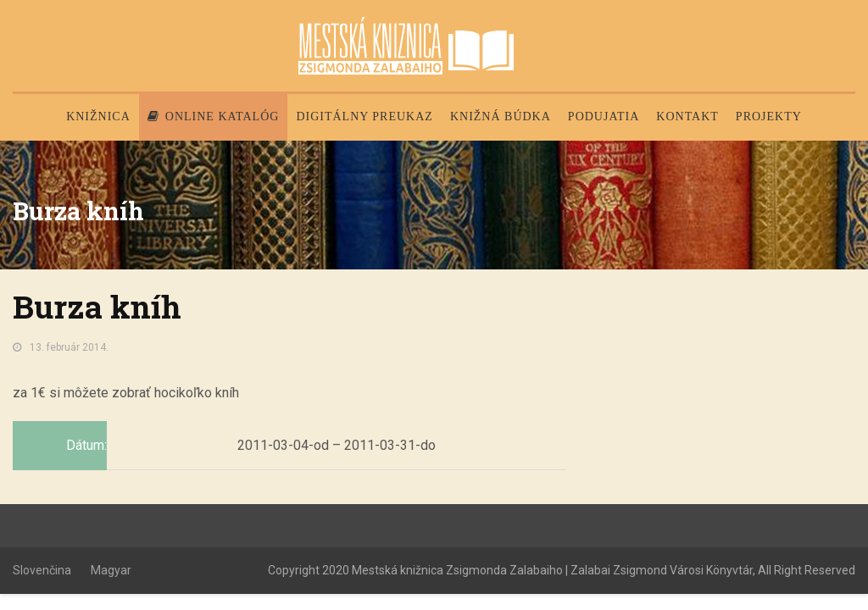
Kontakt (687, 116)
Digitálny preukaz (364, 116)
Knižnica (98, 116)
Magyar (111, 570)
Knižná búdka (501, 116)
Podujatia (604, 116)
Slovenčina (42, 570)
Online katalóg (214, 116)
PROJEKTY (769, 116)
